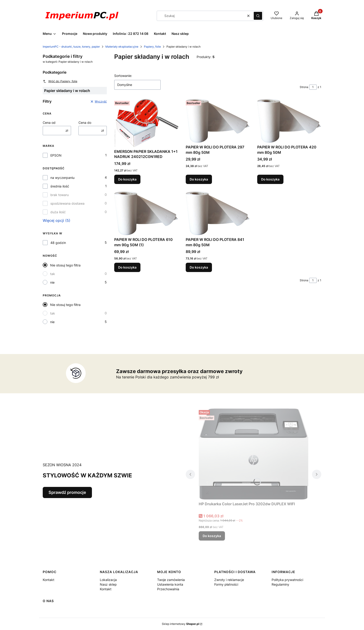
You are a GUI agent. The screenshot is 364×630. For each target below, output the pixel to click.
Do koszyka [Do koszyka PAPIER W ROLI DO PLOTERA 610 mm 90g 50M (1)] (127, 267)
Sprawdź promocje (67, 492)
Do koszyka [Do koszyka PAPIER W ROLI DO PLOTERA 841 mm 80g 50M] (199, 267)
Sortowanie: (123, 76)
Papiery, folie (152, 47)
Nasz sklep (108, 584)
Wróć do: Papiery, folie (60, 81)
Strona (304, 87)
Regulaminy (280, 584)
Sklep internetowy (180, 624)
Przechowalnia (168, 589)
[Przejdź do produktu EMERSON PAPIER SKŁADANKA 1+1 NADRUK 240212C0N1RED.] (146, 123)
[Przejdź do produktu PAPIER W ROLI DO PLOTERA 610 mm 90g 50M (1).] (146, 213)
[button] (258, 16)
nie (52, 282)
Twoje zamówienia (171, 580)
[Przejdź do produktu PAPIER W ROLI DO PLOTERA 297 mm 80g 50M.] (218, 121)
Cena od (49, 123)
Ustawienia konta (170, 584)
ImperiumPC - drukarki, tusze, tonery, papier (71, 47)
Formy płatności (226, 584)
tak (53, 274)
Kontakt (49, 580)
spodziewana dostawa (67, 203)
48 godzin (58, 243)
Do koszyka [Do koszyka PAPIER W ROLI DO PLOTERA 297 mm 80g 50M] (199, 179)
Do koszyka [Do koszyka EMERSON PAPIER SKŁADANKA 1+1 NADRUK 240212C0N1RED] (127, 179)
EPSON (56, 155)
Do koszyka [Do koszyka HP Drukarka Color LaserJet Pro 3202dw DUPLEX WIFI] (212, 536)
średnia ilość (60, 186)
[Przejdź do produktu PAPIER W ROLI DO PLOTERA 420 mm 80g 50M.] (289, 121)
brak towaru (60, 195)
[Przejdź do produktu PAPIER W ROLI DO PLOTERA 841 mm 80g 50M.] (218, 213)
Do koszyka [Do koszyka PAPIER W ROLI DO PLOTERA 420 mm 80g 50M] (270, 179)
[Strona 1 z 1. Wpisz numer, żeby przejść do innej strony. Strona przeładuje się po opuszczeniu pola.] (313, 87)
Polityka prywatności (287, 580)
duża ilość (58, 212)
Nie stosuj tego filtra (65, 265)
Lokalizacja (108, 580)
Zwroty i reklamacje (229, 580)
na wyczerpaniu (62, 178)
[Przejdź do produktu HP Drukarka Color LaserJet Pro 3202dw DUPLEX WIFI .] (253, 454)
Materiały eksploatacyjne (122, 47)
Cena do (85, 123)
